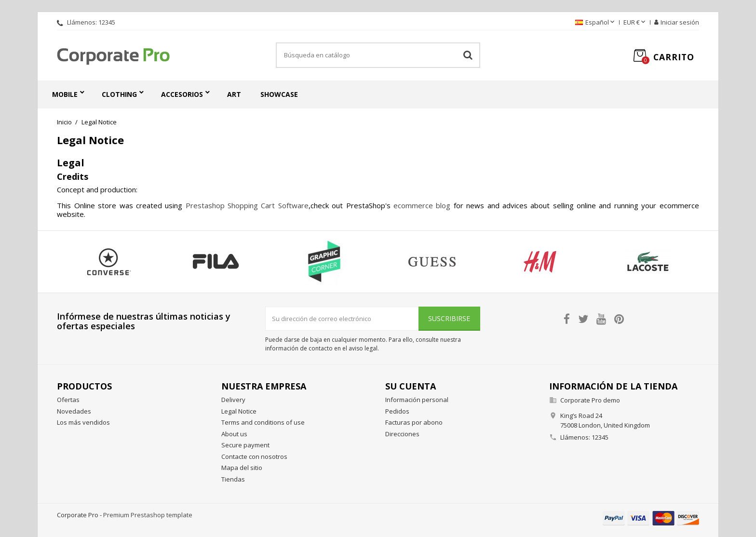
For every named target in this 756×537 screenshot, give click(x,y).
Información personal (417, 400)
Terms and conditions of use (263, 422)
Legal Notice (239, 411)
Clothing (119, 94)
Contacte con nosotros (254, 456)
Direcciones (402, 434)
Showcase (279, 94)
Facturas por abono (414, 422)
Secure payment (245, 445)
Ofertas (68, 400)
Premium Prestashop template (148, 515)
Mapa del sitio (242, 468)
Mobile (65, 94)
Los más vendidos (83, 422)
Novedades (74, 411)
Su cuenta (411, 386)
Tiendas (233, 479)
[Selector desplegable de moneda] (635, 23)
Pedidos (397, 411)
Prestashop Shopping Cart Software (247, 205)
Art (234, 94)
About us (234, 434)
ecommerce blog (422, 205)
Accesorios (182, 94)
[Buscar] (378, 55)
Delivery (233, 400)
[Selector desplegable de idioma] (596, 23)
